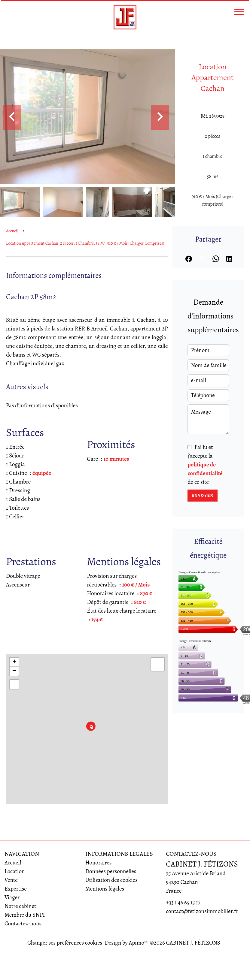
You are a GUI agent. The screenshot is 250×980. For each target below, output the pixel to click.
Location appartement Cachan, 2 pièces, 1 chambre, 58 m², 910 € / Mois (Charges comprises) (85, 243)
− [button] (14, 671)
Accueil (12, 231)
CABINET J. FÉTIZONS (202, 864)
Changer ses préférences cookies (65, 943)
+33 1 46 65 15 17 (183, 903)
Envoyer (203, 496)
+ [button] (14, 662)
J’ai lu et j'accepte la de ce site (205, 465)
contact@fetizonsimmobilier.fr (202, 911)
